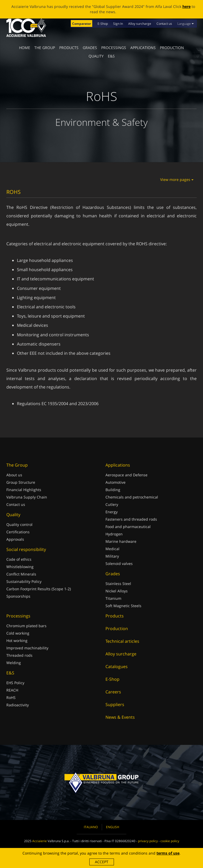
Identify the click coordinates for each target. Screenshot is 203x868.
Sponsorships (18, 596)
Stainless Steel (118, 584)
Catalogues (117, 666)
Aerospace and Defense (126, 475)
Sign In (118, 24)
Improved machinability (27, 648)
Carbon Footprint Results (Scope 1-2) (39, 589)
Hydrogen (114, 534)
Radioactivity (18, 705)
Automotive (116, 482)
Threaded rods (19, 655)
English (113, 827)
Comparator (82, 24)
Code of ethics (19, 559)
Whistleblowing (20, 567)
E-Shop (103, 24)
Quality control (19, 524)
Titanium (113, 598)
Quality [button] (96, 56)
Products (69, 48)
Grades (90, 48)
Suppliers (115, 704)
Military (112, 556)
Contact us (164, 24)
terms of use (168, 853)
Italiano (91, 827)
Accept (102, 862)
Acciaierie (40, 841)
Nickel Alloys (117, 591)
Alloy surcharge (140, 24)
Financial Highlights (24, 490)
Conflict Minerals (21, 574)
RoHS (11, 697)
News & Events (120, 717)
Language (186, 24)
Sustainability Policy (24, 581)
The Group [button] (45, 48)
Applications (143, 48)
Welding (14, 663)
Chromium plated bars (26, 626)
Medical (112, 549)
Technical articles (122, 641)
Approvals (15, 539)
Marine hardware (121, 541)
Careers (113, 692)
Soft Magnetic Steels (123, 606)
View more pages (177, 179)
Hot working (17, 641)
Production (172, 48)
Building (113, 490)
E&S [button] (111, 56)
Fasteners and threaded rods (131, 519)
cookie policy (170, 841)
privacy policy (148, 841)
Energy (112, 512)
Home (25, 48)
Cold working (18, 633)
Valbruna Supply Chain (27, 497)
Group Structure (21, 482)
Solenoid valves (119, 564)
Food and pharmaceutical (128, 527)
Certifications (18, 532)
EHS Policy (15, 683)
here (186, 6)
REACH (12, 690)
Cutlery (112, 504)
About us (14, 475)
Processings (114, 48)
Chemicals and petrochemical (132, 497)
